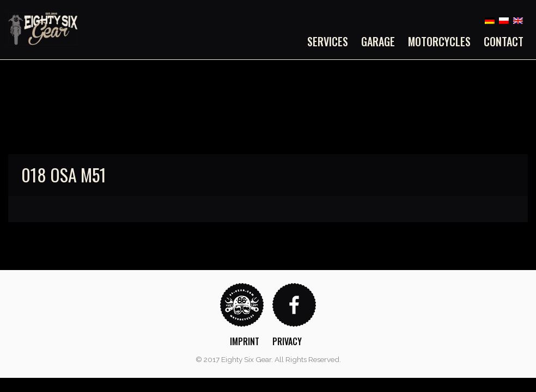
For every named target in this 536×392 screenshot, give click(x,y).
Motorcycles (439, 41)
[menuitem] (331, 41)
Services (328, 41)
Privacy (287, 341)
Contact (504, 41)
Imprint (245, 341)
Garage (378, 41)
